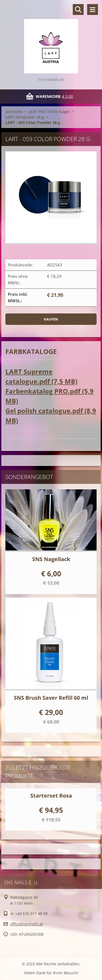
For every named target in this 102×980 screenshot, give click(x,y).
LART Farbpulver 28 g (25, 117)
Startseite (14, 112)
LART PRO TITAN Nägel (49, 112)
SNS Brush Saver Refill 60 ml (51, 698)
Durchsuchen (78, 10)
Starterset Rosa (51, 796)
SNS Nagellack (51, 559)
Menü (93, 10)
